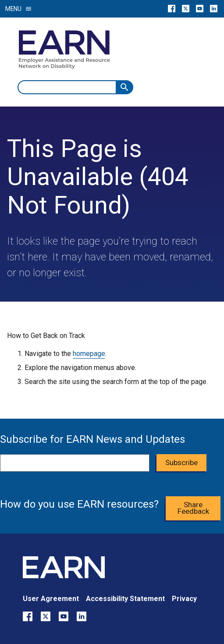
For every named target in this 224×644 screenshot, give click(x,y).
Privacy (184, 599)
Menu (19, 9)
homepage (89, 354)
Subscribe (181, 463)
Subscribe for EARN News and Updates (92, 439)
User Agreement (51, 599)
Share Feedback (193, 508)
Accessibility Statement (125, 599)
